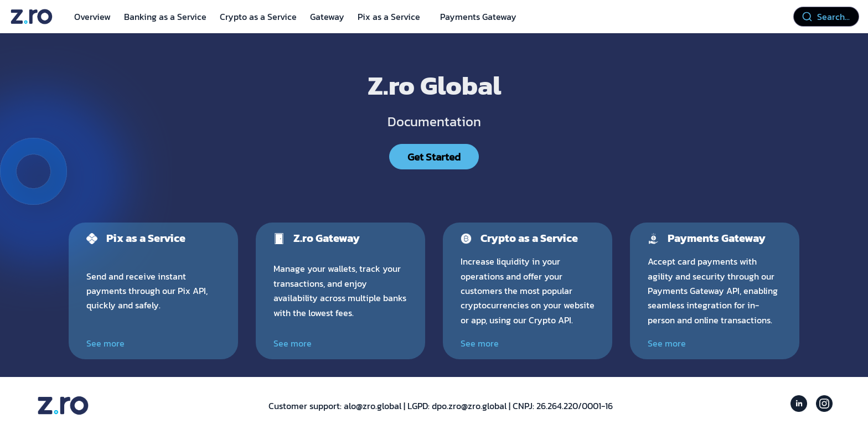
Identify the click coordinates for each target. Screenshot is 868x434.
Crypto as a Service (258, 17)
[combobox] (826, 17)
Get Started (434, 157)
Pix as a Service (389, 17)
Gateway (327, 17)
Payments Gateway (478, 17)
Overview (92, 17)
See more (105, 343)
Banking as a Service (165, 17)
